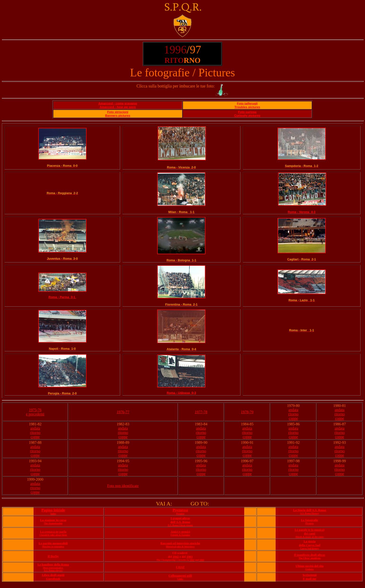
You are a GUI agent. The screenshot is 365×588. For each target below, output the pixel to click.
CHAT (180, 567)
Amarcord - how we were (118, 107)
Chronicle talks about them (53, 535)
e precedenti (35, 414)
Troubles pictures (247, 107)
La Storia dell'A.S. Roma (310, 510)
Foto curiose (247, 112)
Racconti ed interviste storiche (180, 543)
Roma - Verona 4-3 (302, 212)
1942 (176, 557)
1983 (190, 557)
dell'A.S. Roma (180, 522)
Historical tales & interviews (180, 547)
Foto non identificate (123, 486)
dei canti (310, 534)
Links (180, 579)
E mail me (309, 579)
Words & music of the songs (310, 537)
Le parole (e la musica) (309, 530)
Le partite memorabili (53, 543)
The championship (53, 523)
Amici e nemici (180, 532)
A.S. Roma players (53, 570)
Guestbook (53, 579)
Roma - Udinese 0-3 (181, 393)
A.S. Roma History (310, 513)
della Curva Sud (309, 545)
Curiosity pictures (247, 115)
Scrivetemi (310, 575)
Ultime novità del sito (309, 566)
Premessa (180, 510)
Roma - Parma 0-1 (62, 297)
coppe (293, 418)
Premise (180, 514)
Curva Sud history (310, 548)
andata (293, 410)
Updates (310, 569)
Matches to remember (53, 547)
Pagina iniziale (53, 510)
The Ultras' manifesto (310, 558)
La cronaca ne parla (53, 532)
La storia (309, 541)
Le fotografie (310, 520)
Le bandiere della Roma (53, 564)
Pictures (310, 523)
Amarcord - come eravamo (118, 103)
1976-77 (123, 412)
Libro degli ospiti (53, 575)
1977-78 (201, 412)
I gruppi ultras (180, 518)
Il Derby (53, 556)
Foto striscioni (118, 112)
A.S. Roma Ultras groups (180, 525)
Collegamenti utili (180, 576)
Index (53, 514)
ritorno (293, 414)
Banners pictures (118, 115)
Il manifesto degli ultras (310, 555)
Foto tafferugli (247, 103)
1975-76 (35, 410)
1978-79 (247, 412)
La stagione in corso (53, 520)
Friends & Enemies (180, 535)
